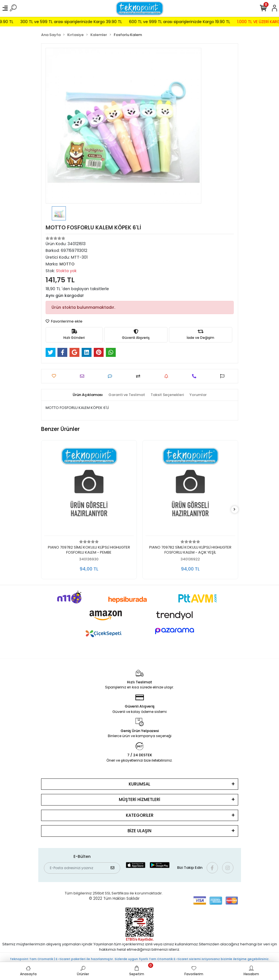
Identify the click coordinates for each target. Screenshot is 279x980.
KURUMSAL (139, 784)
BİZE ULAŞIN (139, 831)
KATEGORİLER (140, 815)
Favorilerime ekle (64, 321)
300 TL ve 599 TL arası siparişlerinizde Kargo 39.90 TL (98, 22)
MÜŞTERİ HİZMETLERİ (139, 799)
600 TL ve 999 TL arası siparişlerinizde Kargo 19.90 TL (206, 22)
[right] (235, 510)
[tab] (88, 395)
